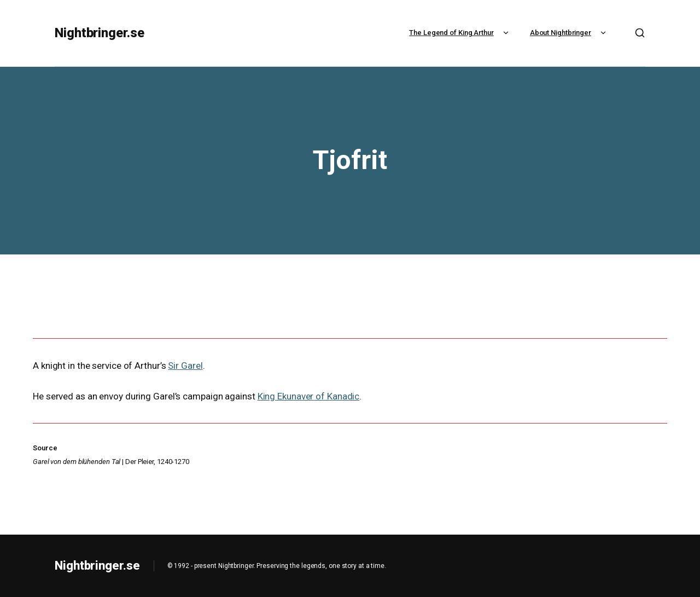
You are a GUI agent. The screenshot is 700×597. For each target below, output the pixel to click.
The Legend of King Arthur (460, 33)
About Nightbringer (569, 33)
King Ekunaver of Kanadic (309, 396)
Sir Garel (185, 366)
